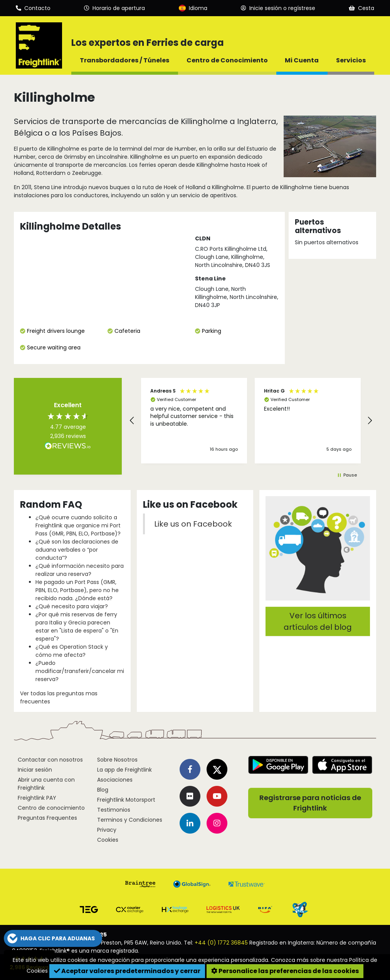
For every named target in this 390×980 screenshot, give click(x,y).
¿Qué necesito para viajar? (72, 606)
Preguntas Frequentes (47, 818)
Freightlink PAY (37, 798)
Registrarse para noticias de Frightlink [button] (310, 803)
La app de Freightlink (124, 770)
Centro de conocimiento (51, 808)
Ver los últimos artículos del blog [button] (318, 621)
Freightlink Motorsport (126, 800)
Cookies (108, 840)
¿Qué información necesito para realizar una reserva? (80, 570)
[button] (132, 421)
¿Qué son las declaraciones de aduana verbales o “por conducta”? (77, 550)
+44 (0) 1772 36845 (221, 943)
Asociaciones (115, 780)
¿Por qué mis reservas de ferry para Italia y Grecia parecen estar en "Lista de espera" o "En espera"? (77, 627)
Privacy (107, 830)
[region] (251, 421)
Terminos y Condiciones (130, 820)
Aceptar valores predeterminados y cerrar (127, 971)
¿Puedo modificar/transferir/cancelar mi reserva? (80, 671)
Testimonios (114, 810)
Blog (103, 790)
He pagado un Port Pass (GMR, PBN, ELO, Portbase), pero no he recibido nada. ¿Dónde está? (77, 590)
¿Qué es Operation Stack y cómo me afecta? (72, 651)
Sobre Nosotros (117, 760)
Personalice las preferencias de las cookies (285, 971)
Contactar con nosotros (50, 760)
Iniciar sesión (35, 770)
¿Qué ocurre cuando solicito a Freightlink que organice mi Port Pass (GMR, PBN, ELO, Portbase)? (78, 525)
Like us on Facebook (193, 524)
